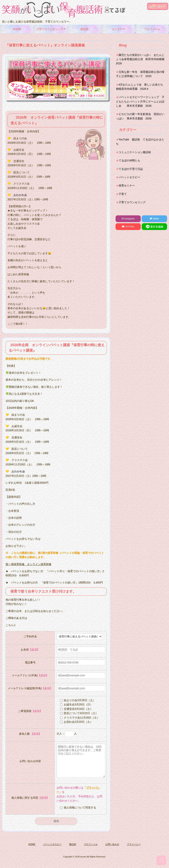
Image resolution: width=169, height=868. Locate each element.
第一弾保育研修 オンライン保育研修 (28, 564)
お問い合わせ (158, 6)
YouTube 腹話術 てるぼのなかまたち (140, 142)
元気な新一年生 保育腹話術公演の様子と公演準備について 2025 (140, 74)
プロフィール (152, 29)
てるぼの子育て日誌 (131, 169)
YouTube (128, 227)
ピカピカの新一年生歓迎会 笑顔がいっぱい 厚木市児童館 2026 (140, 116)
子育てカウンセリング (50, 29)
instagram (128, 219)
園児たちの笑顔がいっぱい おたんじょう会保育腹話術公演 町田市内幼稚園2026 (140, 59)
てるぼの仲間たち (129, 160)
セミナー (117, 29)
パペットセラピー (129, 177)
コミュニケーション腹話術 (135, 152)
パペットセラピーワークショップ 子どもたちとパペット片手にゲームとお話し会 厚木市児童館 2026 (140, 101)
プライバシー (134, 850)
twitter (154, 219)
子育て (123, 194)
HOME (17, 29)
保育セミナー (127, 186)
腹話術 (84, 29)
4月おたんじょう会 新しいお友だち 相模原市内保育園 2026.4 (141, 87)
